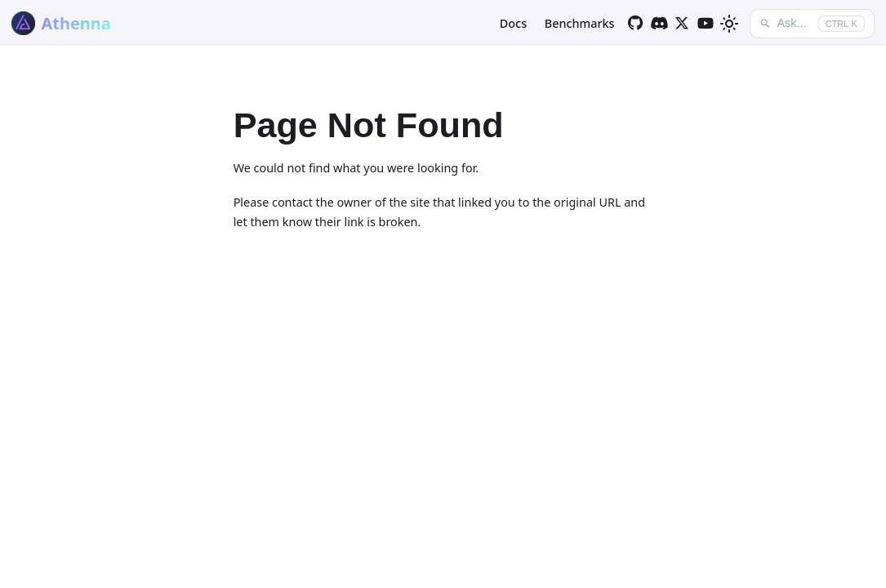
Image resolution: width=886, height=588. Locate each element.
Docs (513, 23)
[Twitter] (682, 23)
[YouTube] (706, 23)
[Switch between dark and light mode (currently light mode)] (730, 23)
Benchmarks (580, 23)
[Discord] (659, 23)
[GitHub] (635, 23)
